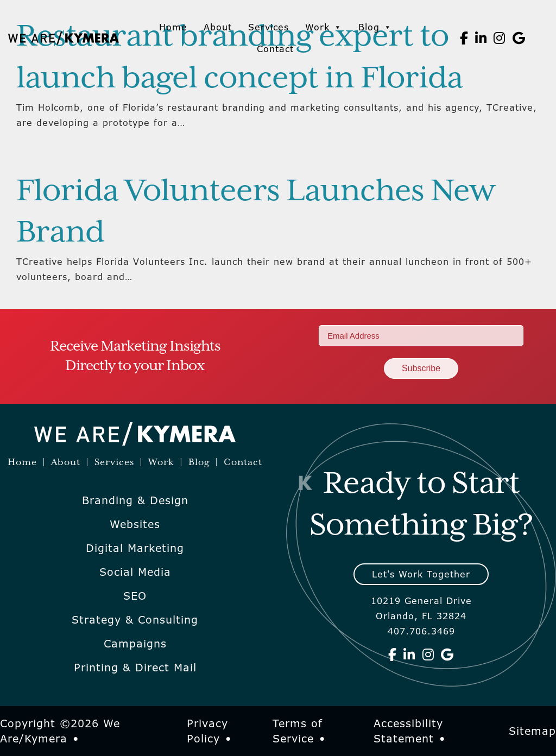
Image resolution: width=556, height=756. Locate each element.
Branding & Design (135, 500)
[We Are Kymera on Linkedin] (481, 38)
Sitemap (532, 731)
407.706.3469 (421, 631)
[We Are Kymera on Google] (519, 38)
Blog (375, 27)
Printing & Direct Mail (135, 668)
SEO (135, 596)
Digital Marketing (135, 548)
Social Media (135, 572)
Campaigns (135, 644)
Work (324, 27)
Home (173, 27)
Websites (135, 524)
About (218, 27)
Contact (275, 49)
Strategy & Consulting (135, 620)
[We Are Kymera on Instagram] (500, 38)
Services (268, 27)
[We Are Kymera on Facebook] (464, 38)
